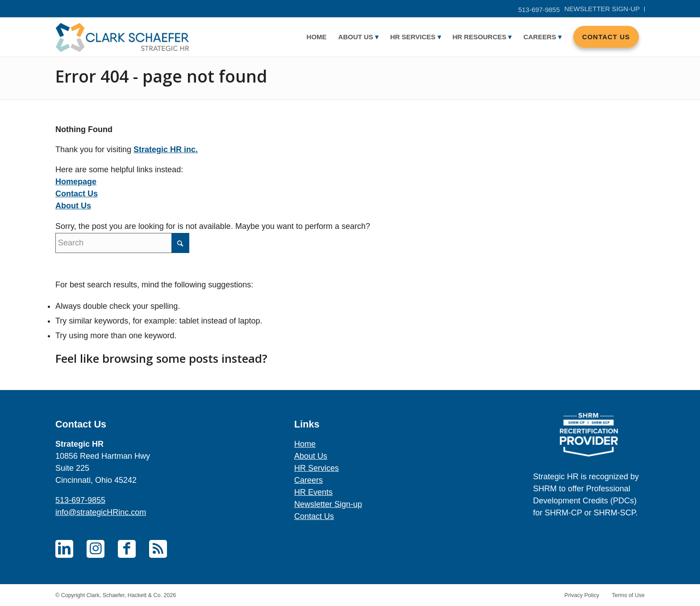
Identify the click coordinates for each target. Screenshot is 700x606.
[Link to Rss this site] (158, 549)
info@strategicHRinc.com (101, 512)
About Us (73, 206)
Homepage (76, 182)
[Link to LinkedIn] (64, 549)
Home (305, 444)
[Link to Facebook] (127, 549)
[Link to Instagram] (96, 549)
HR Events (313, 492)
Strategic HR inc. (166, 149)
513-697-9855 (539, 10)
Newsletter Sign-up (328, 504)
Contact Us (77, 194)
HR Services (317, 468)
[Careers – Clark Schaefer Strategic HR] (122, 37)
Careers (308, 480)
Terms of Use (628, 595)
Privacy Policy (582, 595)
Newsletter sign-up (602, 9)
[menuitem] (602, 9)
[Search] (122, 243)
